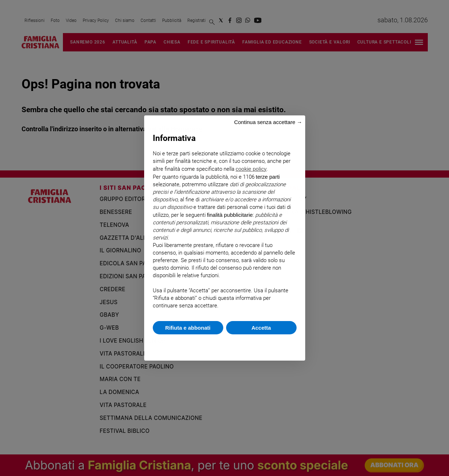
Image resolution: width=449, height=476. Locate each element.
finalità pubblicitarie (230, 215)
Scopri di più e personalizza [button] (225, 344)
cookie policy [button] (251, 169)
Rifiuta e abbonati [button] (188, 328)
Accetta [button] (261, 328)
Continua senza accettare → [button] (268, 122)
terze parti (268, 177)
